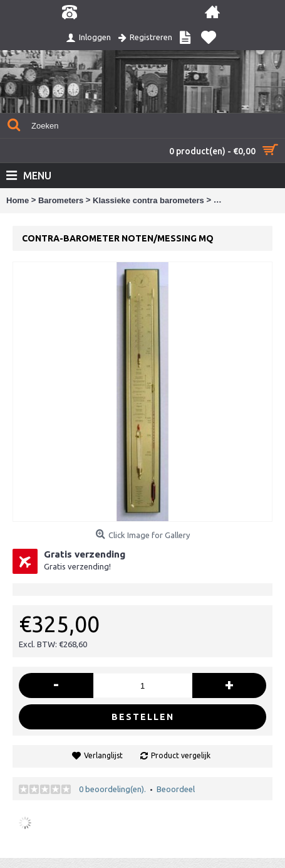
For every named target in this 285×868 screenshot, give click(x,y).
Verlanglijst (103, 755)
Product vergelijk (181, 755)
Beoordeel (176, 789)
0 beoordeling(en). (112, 789)
